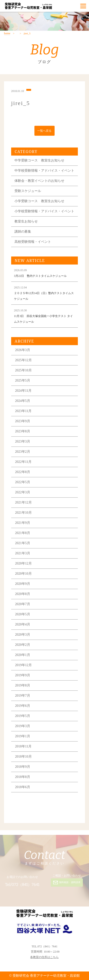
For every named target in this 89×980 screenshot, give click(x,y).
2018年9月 (23, 768)
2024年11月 (23, 392)
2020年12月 (23, 564)
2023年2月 (23, 453)
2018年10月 (23, 757)
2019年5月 (23, 717)
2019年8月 (23, 686)
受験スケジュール (28, 192)
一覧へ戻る (44, 131)
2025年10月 (23, 371)
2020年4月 (23, 625)
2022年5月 (23, 483)
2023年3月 (23, 442)
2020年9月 (23, 585)
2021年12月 (23, 503)
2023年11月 (23, 412)
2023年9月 (23, 422)
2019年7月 (23, 696)
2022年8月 (23, 473)
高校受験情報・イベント (33, 243)
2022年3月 (23, 493)
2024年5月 (23, 402)
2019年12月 (23, 666)
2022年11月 (23, 463)
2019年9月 (23, 676)
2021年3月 (23, 554)
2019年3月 (23, 727)
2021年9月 (23, 524)
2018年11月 (23, 747)
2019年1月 (23, 737)
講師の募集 (23, 232)
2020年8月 (23, 595)
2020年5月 (23, 615)
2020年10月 (23, 575)
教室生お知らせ (26, 222)
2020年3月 (23, 635)
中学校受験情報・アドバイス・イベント (44, 171)
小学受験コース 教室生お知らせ (39, 202)
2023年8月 (23, 432)
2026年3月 (23, 351)
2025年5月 (23, 381)
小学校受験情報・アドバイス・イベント (44, 212)
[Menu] (83, 6)
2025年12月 (23, 361)
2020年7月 (23, 605)
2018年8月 (23, 778)
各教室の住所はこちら (44, 957)
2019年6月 (23, 707)
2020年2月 (23, 646)
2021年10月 (23, 514)
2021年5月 (23, 544)
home (7, 33)
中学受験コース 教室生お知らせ (39, 161)
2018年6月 (23, 788)
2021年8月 (23, 534)
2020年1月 (23, 656)
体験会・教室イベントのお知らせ (39, 182)
